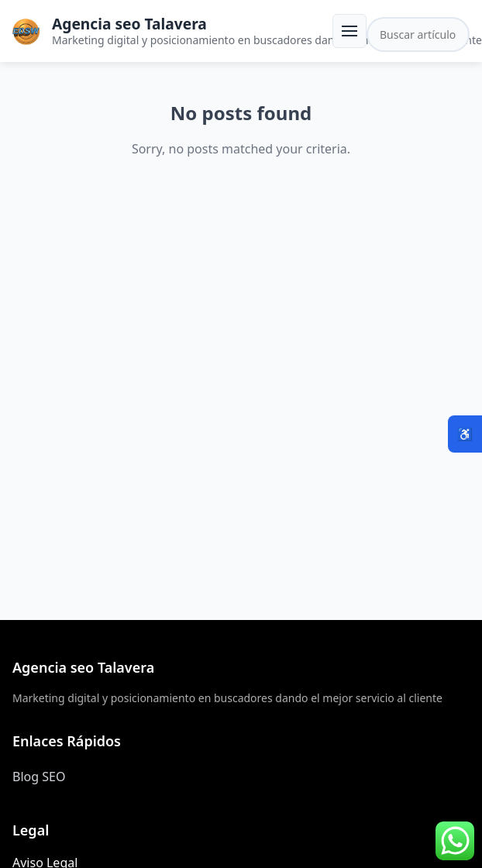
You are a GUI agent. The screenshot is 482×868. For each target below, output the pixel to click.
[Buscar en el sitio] (418, 34)
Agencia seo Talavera (129, 24)
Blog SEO (39, 777)
